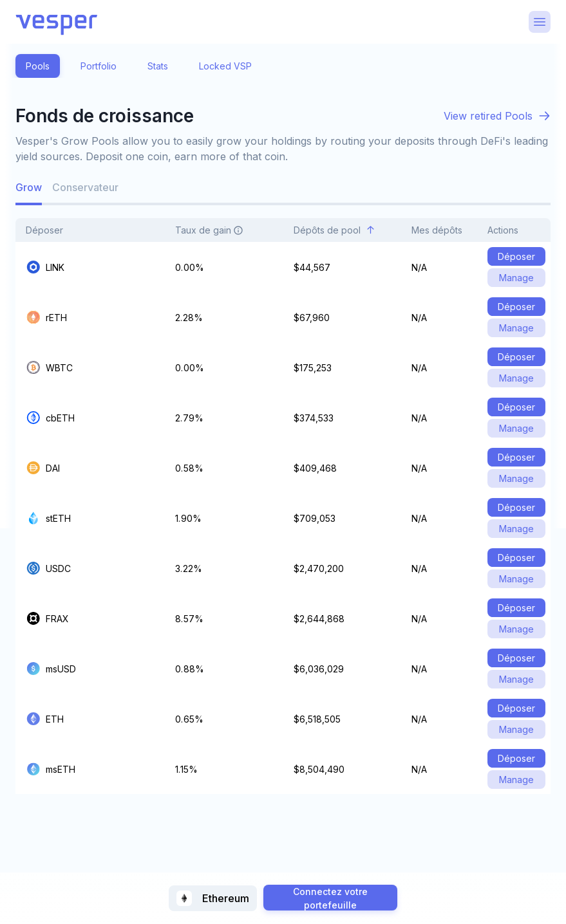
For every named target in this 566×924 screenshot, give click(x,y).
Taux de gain (216, 230)
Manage (516, 278)
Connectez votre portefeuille (330, 898)
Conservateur (85, 187)
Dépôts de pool (335, 230)
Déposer (52, 230)
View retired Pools (488, 116)
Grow (29, 187)
